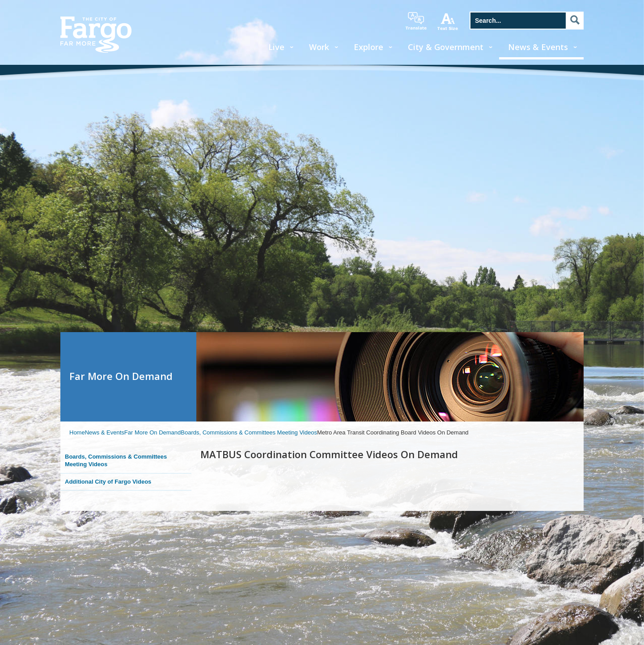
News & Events (538, 47)
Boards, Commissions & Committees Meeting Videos (249, 432)
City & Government (446, 47)
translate (416, 21)
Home (77, 432)
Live (276, 47)
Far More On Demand (153, 432)
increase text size (448, 21)
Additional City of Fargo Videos (108, 482)
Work (319, 47)
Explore (369, 47)
